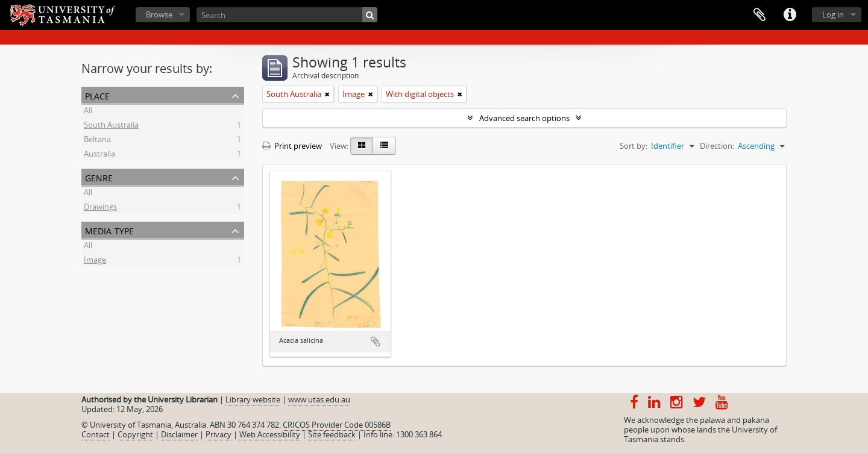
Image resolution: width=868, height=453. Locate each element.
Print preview (292, 146)
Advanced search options (524, 118)
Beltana (97, 141)
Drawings (100, 208)
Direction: (717, 146)
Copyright (135, 434)
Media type (109, 230)
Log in (833, 14)
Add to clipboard (376, 342)
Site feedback (332, 434)
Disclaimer (179, 434)
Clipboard (759, 15)
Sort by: (634, 146)
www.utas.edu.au (319, 399)
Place (97, 95)
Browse (159, 14)
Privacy (219, 434)
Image (95, 261)
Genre (99, 177)
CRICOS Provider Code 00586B (337, 425)
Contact (96, 434)
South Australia (111, 127)
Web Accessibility (270, 434)
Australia (99, 155)
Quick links (790, 15)
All (88, 112)
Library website (253, 399)
